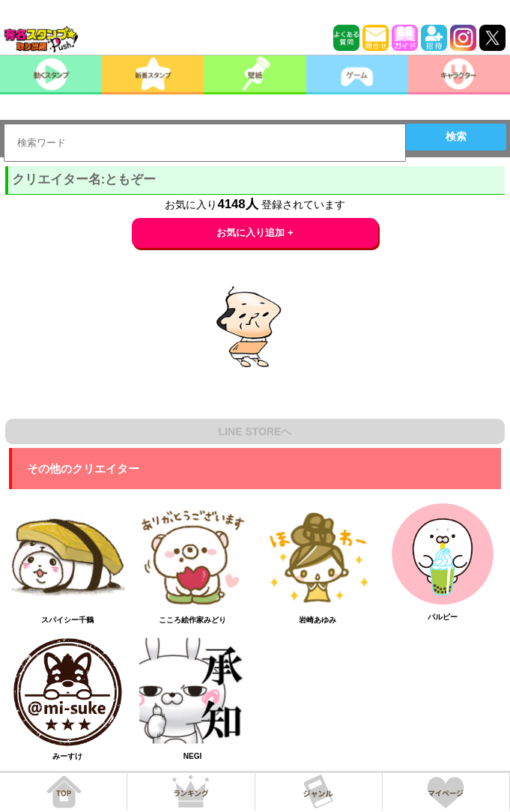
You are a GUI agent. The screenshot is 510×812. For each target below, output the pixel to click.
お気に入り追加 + (255, 233)
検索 (456, 136)
